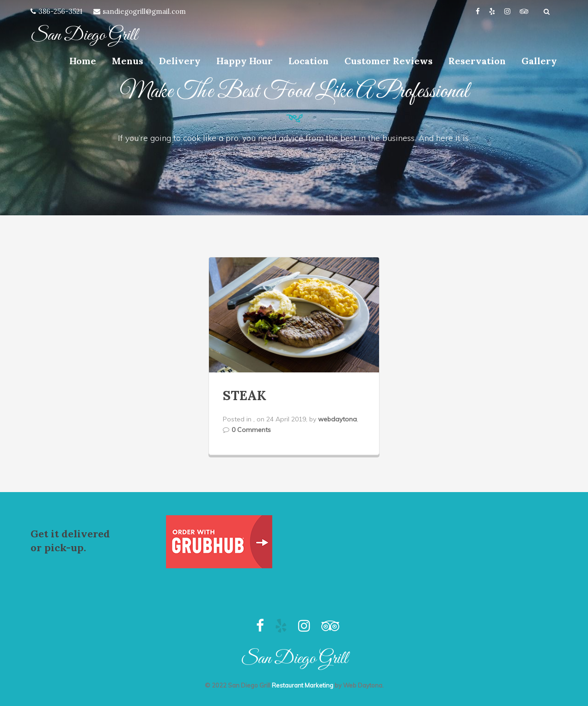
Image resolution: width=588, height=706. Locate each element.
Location (309, 61)
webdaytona (337, 419)
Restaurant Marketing (303, 685)
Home (83, 61)
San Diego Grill (84, 36)
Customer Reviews (389, 61)
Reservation (477, 61)
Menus (128, 61)
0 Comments (251, 430)
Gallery (539, 61)
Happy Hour (245, 61)
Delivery (180, 61)
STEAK (245, 396)
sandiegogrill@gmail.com (144, 11)
